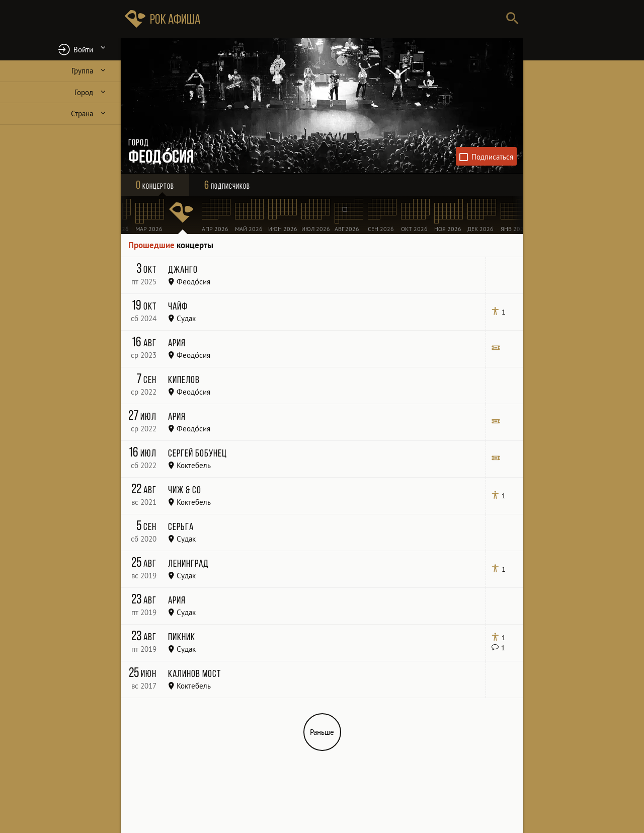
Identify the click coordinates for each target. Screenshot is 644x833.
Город (84, 92)
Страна (82, 113)
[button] (60, 49)
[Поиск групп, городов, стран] (352, 19)
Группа (82, 71)
